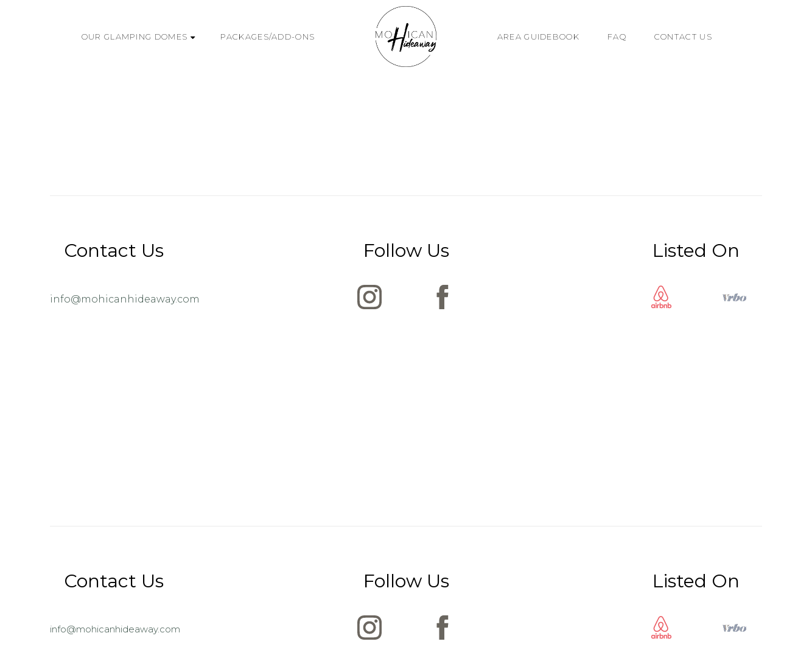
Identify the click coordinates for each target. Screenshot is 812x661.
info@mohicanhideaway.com (125, 299)
